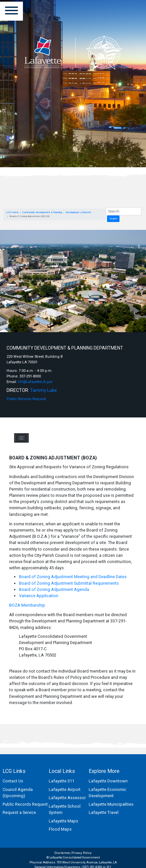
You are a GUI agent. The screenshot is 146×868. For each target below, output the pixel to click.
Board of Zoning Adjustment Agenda (54, 589)
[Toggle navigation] (21, 438)
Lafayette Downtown (108, 781)
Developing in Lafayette (78, 212)
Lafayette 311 (62, 781)
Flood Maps (60, 829)
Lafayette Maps (64, 821)
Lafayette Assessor (67, 798)
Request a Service (19, 812)
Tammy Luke (44, 390)
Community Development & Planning (42, 212)
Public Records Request (26, 399)
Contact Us (13, 781)
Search (113, 219)
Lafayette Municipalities (111, 804)
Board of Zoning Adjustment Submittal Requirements (69, 583)
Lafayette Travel (104, 812)
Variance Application (39, 596)
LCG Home (12, 212)
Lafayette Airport (65, 789)
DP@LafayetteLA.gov (35, 382)
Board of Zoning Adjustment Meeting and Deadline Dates (73, 577)
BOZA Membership (27, 605)
